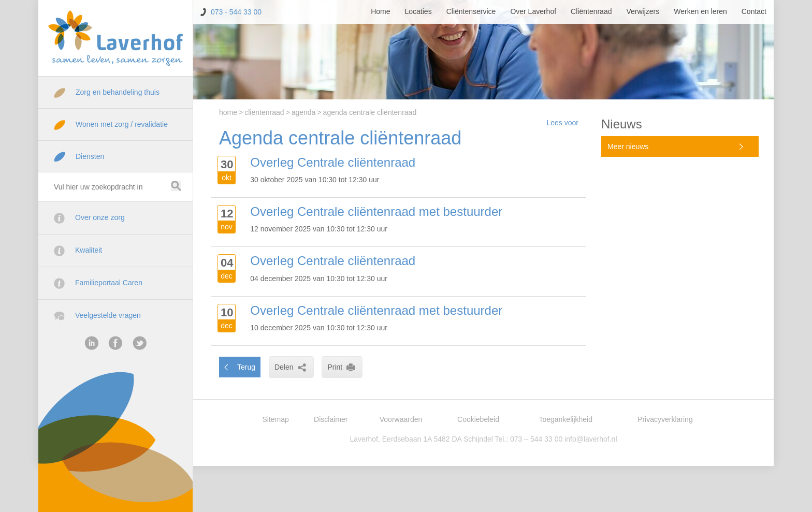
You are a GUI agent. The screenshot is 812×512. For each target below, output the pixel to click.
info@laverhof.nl (591, 439)
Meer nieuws (628, 147)
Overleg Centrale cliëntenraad (333, 162)
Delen (291, 367)
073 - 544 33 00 (236, 12)
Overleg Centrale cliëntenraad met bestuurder (376, 211)
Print (342, 367)
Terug (246, 367)
